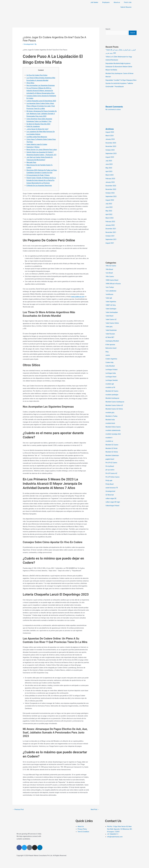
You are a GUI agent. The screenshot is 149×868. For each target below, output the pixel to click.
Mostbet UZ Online (112, 443)
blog (107, 345)
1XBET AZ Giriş (111, 300)
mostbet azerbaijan (112, 387)
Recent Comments (115, 106)
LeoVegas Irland (111, 370)
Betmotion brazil (111, 342)
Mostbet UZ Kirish (112, 439)
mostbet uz (109, 433)
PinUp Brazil (110, 474)
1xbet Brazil (110, 311)
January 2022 (110, 222)
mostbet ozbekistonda (113, 422)
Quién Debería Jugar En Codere (37, 144)
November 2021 (111, 229)
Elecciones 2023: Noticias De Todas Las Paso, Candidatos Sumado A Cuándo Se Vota (40, 177)
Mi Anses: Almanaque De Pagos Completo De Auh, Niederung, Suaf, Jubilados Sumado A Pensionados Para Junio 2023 (42, 114)
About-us (117, 2)
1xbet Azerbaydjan (112, 307)
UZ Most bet (110, 485)
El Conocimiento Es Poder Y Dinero (38, 183)
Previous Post (18, 817)
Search (108, 29)
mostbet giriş (110, 405)
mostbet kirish (110, 415)
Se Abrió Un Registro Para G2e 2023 (39, 124)
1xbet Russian (110, 328)
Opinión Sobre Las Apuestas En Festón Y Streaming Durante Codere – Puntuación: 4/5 (41, 157)
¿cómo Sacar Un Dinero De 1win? (38, 129)
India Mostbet (110, 359)
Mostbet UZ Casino (112, 436)
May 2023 (109, 166)
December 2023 (111, 141)
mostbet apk (110, 377)
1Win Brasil (109, 265)
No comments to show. (114, 108)
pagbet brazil (110, 450)
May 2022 (109, 208)
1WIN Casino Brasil (112, 276)
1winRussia (109, 290)
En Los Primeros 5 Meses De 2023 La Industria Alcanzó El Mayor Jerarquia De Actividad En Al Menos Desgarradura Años (41, 90)
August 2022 (110, 197)
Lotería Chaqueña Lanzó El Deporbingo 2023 (42, 101)
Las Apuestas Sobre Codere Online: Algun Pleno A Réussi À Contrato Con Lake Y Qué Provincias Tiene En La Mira (41, 106)
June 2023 (109, 162)
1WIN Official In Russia (113, 279)
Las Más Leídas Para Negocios (37, 137)
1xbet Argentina (111, 297)
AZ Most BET (110, 331)
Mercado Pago (32, 167)
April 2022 (109, 211)
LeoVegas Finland (112, 363)
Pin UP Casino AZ (112, 464)
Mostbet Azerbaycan (113, 391)
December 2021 (111, 225)
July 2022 (109, 201)
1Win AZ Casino (111, 262)
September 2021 (111, 236)
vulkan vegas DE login (113, 492)
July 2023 (109, 159)
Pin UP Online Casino (113, 467)
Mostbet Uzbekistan (112, 446)
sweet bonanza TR (112, 478)
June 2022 (109, 204)
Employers (106, 2)
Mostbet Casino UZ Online (115, 401)
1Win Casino (110, 272)
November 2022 (111, 187)
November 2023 (111, 145)
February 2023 (111, 176)
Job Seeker (94, 2)
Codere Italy (110, 356)
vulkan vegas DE (111, 488)
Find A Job (128, 2)
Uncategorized (29, 44)
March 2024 (110, 134)
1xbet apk (109, 293)
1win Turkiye (110, 283)
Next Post (95, 817)
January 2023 (110, 180)
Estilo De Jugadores (33, 126)
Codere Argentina (112, 352)
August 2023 (110, 155)
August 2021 (110, 239)
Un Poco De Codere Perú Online (37, 75)
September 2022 (111, 194)
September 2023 (111, 152)
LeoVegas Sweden (112, 373)
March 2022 (110, 215)
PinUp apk (109, 471)
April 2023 (109, 169)
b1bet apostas (111, 338)
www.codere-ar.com (78, 304)
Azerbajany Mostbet (112, 335)
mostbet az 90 (111, 380)
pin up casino (110, 460)
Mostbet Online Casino (113, 419)
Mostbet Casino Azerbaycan (115, 394)
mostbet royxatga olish (113, 426)
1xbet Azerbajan (111, 304)
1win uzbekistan (111, 286)
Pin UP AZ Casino (112, 453)
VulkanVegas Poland (113, 495)
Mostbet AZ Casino (112, 384)
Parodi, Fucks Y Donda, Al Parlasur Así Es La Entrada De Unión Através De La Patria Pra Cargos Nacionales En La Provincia (42, 188)
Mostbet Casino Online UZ (115, 398)
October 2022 (110, 190)
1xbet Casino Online (112, 317)
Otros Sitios (31, 83)
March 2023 (110, 173)
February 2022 (111, 218)
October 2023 (110, 148)
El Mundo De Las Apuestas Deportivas (40, 193)
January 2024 (110, 138)
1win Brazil (109, 269)
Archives (110, 128)
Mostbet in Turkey (112, 408)
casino (108, 349)
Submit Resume (126, 7)
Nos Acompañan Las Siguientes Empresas (41, 85)
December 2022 (111, 183)
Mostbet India (110, 412)
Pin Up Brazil (110, 457)
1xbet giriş (109, 321)
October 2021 (110, 232)
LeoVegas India (111, 366)
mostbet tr (109, 429)
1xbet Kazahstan (111, 325)
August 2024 (110, 131)
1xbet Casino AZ (111, 314)
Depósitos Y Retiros (33, 147)
